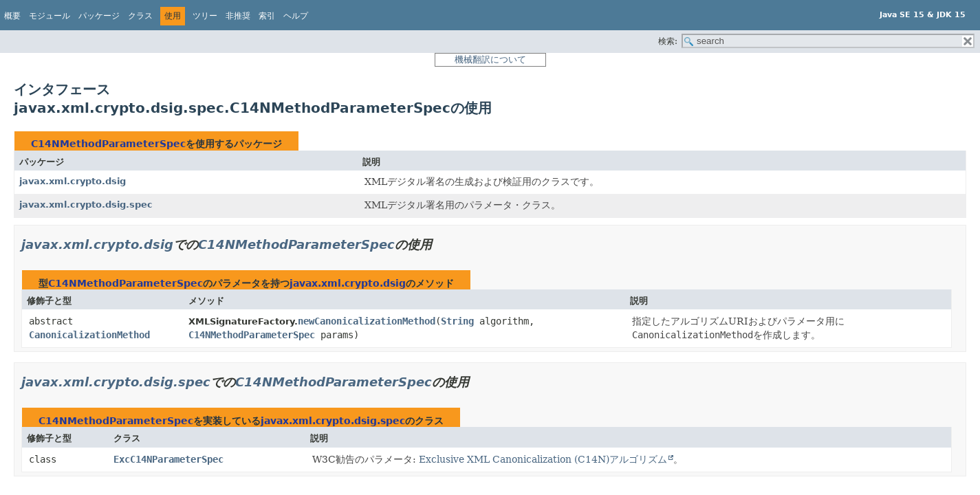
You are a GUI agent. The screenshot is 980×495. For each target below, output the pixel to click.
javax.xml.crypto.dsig (73, 181)
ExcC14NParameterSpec (168, 459)
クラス (140, 16)
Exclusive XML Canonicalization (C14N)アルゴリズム (543, 459)
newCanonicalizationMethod (367, 321)
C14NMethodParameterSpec (108, 144)
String (457, 321)
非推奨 (238, 16)
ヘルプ (296, 16)
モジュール (50, 16)
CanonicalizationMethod (89, 335)
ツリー (205, 16)
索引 (267, 16)
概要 (12, 16)
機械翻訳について (490, 59)
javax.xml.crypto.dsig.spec (86, 205)
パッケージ (99, 16)
